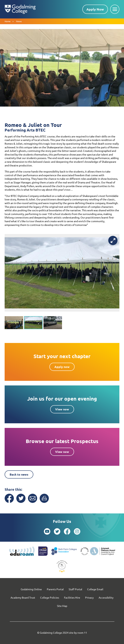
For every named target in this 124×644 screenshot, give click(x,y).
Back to (19, 474)
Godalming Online (31, 589)
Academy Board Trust (23, 597)
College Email (95, 589)
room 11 (82, 633)
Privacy (89, 597)
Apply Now (95, 9)
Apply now (62, 367)
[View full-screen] (113, 240)
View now (62, 409)
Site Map (62, 606)
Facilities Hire (72, 597)
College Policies (50, 597)
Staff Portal (75, 589)
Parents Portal (55, 589)
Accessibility (106, 597)
